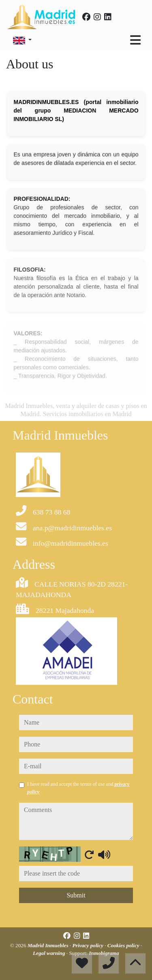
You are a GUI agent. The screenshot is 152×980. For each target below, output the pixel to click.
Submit (76, 895)
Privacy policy (88, 945)
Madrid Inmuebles (49, 945)
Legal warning (50, 953)
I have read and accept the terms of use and (78, 788)
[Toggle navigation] (135, 40)
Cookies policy (124, 945)
